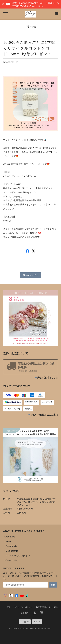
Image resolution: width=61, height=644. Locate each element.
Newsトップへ (30, 275)
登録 (53, 585)
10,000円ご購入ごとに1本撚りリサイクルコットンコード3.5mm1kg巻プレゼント (29, 48)
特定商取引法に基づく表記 (47, 607)
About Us (10, 537)
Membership (12, 551)
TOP (8, 607)
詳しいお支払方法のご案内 (44, 415)
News (8, 541)
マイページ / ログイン (19, 556)
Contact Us (11, 560)
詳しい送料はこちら (48, 378)
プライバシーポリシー (23, 607)
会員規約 (25, 613)
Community (11, 546)
